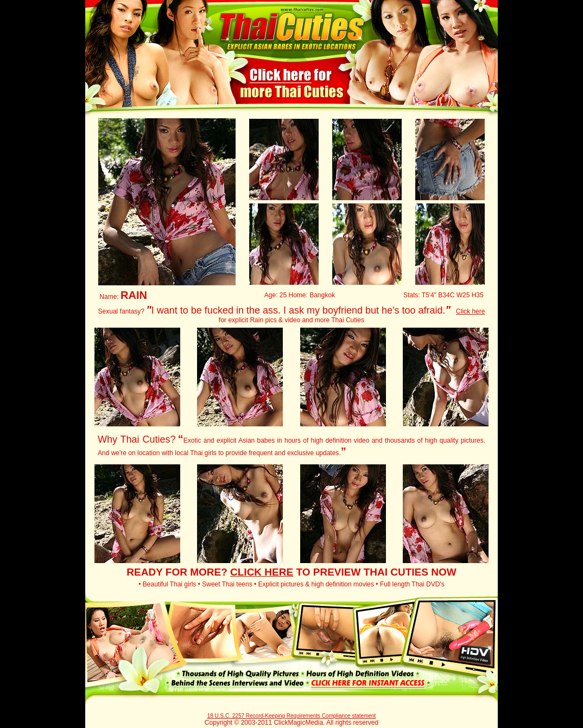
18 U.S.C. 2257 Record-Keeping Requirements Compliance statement (292, 716)
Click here (470, 311)
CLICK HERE (262, 572)
